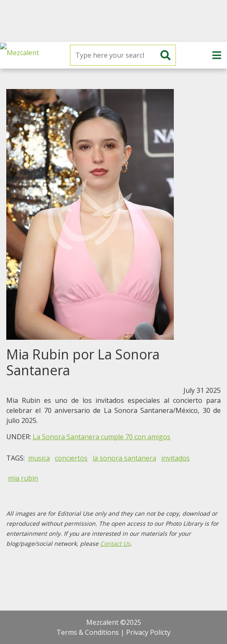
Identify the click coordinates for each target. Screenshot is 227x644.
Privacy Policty (148, 632)
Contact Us (115, 543)
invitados (175, 458)
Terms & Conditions (88, 632)
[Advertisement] (113, 21)
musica (39, 458)
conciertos (71, 458)
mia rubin (23, 478)
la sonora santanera (124, 458)
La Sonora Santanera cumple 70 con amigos (102, 437)
